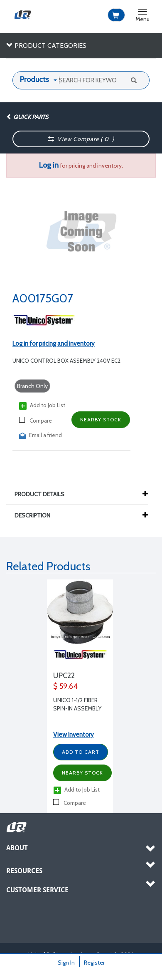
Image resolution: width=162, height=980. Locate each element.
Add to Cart (81, 752)
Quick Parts (27, 117)
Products (34, 79)
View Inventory (74, 735)
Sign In (66, 963)
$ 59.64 (65, 686)
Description (37, 515)
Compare (36, 420)
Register (94, 963)
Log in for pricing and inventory (54, 344)
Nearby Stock (101, 419)
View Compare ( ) (81, 139)
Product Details (44, 494)
